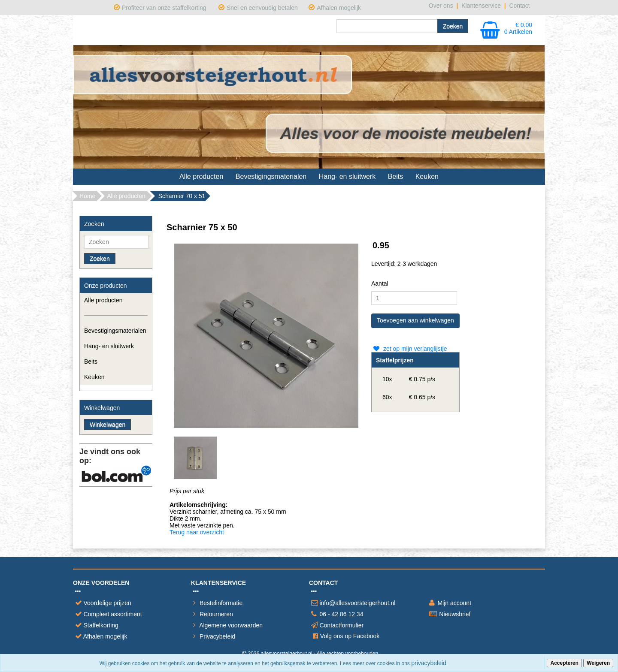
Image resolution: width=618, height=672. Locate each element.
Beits (396, 176)
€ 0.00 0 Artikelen (518, 28)
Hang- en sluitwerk (347, 176)
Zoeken (100, 259)
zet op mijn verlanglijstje (409, 349)
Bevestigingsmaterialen (271, 176)
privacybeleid (429, 663)
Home (87, 196)
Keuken (427, 176)
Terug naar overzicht (197, 532)
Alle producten (201, 176)
